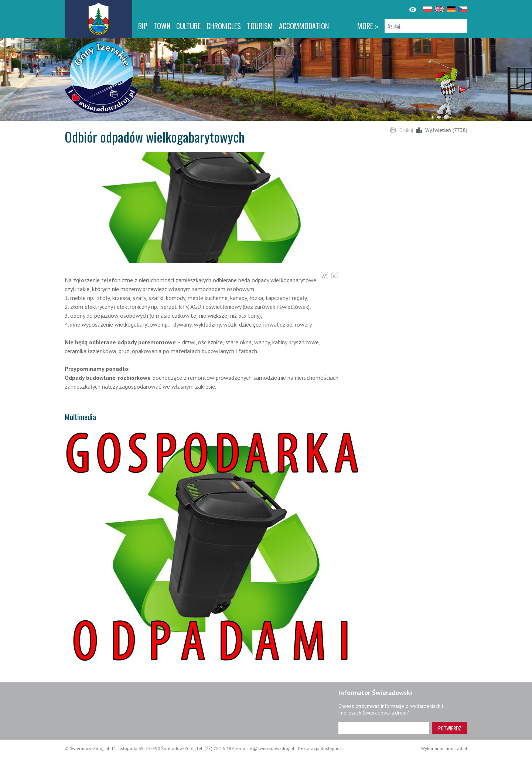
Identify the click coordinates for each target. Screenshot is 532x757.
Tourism (260, 26)
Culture (188, 26)
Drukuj (406, 130)
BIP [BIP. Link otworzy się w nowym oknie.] (143, 26)
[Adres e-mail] (384, 728)
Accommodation (304, 26)
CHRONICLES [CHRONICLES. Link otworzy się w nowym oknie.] (224, 26)
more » (368, 26)
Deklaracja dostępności (321, 748)
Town (162, 26)
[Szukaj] (426, 26)
